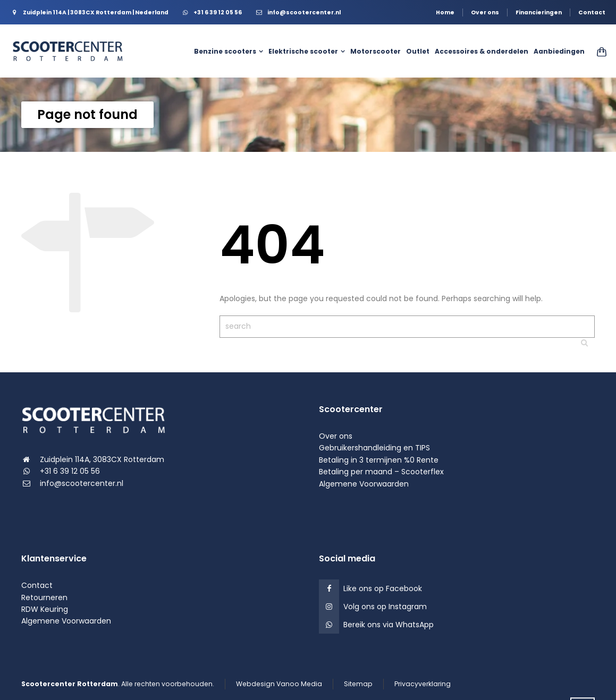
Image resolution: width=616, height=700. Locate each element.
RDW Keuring (45, 609)
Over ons (485, 12)
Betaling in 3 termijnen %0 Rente (379, 460)
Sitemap (358, 684)
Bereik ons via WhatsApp (389, 625)
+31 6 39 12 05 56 (70, 471)
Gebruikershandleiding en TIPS (374, 448)
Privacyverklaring (423, 684)
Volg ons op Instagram (385, 607)
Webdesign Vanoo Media (279, 684)
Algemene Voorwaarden (364, 484)
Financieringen (539, 12)
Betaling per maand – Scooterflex (381, 472)
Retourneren (44, 597)
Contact (592, 12)
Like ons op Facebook (383, 588)
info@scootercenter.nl (82, 483)
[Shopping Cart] (598, 52)
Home (445, 12)
